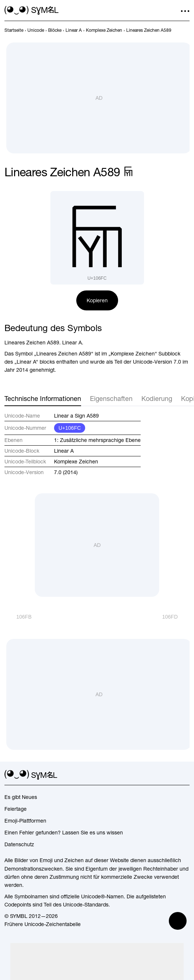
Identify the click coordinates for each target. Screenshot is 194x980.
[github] (172, 775)
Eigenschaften (111, 399)
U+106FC (70, 428)
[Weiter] (176, 617)
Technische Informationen (43, 399)
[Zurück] (18, 617)
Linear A (64, 451)
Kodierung (157, 399)
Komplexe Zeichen (76, 462)
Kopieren (97, 300)
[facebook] (185, 775)
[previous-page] (14, 30)
